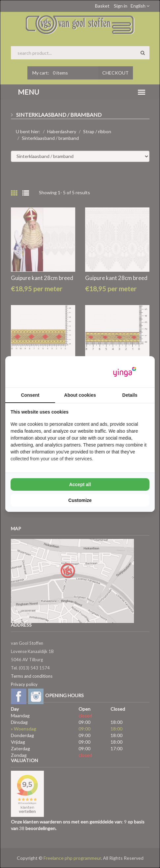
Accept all (80, 484)
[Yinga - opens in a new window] (125, 372)
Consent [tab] (30, 395)
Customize (80, 500)
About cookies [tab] (80, 395)
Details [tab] (130, 395)
